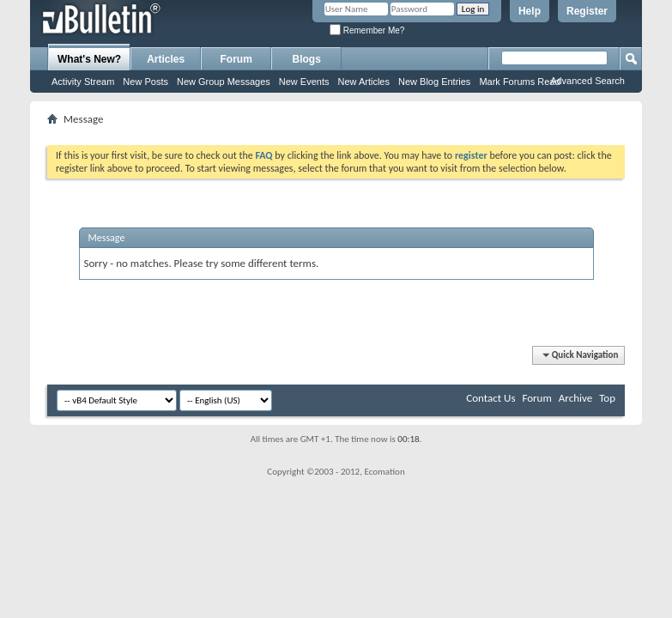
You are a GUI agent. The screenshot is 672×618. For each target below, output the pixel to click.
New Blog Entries (434, 82)
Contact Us (490, 398)
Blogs (307, 59)
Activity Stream (83, 82)
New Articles (363, 82)
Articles (166, 59)
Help (530, 11)
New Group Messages (224, 82)
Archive (575, 398)
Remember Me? (367, 30)
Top (607, 398)
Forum (236, 59)
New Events (304, 82)
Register (587, 11)
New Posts (145, 82)
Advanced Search (587, 81)
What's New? (89, 59)
